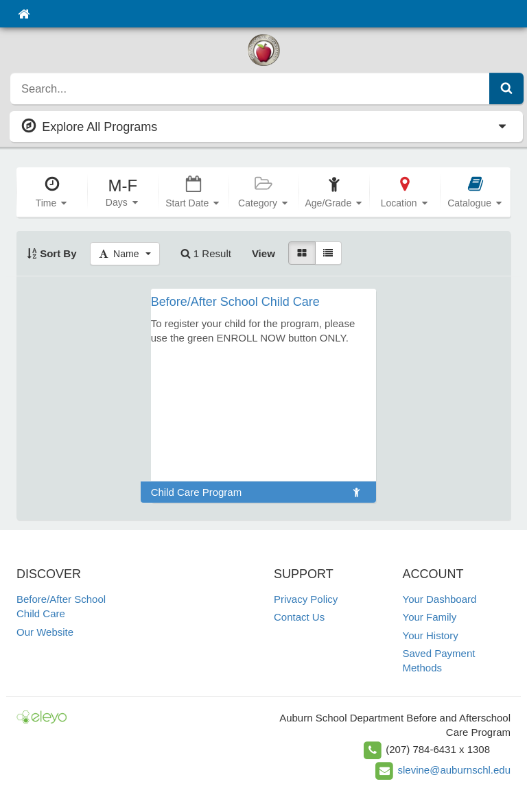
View (263, 253)
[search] (250, 88)
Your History (431, 635)
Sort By (52, 253)
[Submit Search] (506, 88)
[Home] (24, 14)
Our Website (45, 632)
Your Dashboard (440, 599)
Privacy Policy (306, 599)
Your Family (430, 617)
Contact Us (299, 617)
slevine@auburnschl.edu (455, 770)
